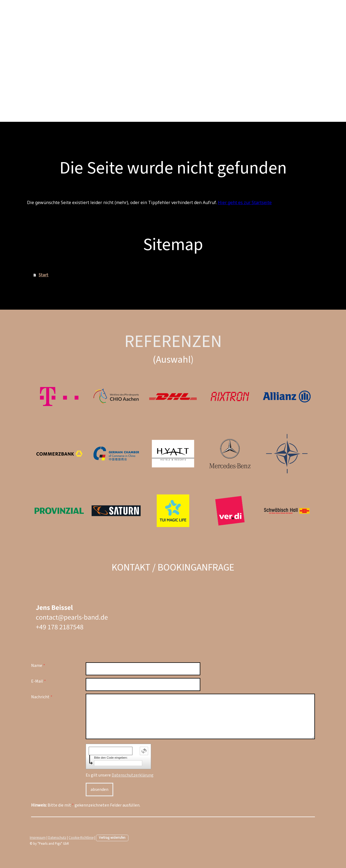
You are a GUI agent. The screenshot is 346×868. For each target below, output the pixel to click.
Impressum (38, 838)
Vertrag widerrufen (112, 838)
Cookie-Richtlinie (81, 838)
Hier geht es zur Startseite (245, 202)
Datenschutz (57, 838)
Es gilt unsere (120, 775)
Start (44, 275)
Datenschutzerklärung (133, 775)
